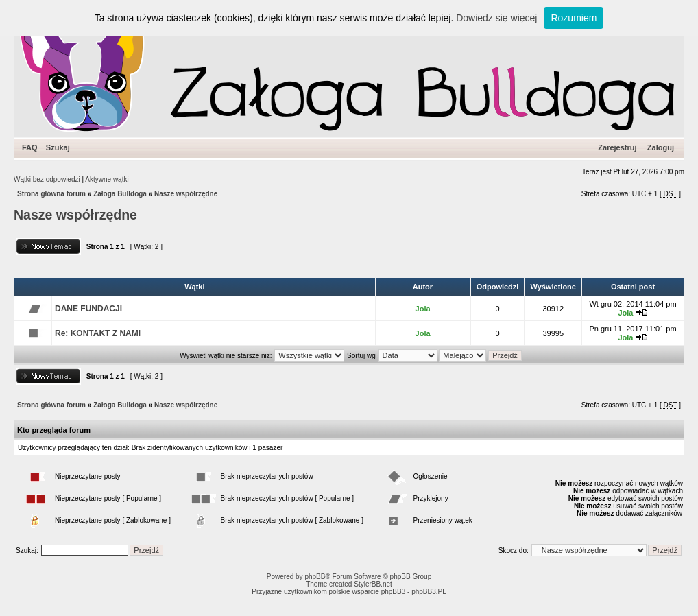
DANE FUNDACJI (88, 309)
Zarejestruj (617, 147)
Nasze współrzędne (186, 194)
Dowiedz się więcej (496, 18)
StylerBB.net (373, 584)
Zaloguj (661, 147)
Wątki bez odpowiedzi (47, 179)
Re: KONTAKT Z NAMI (98, 333)
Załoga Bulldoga (120, 194)
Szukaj (58, 147)
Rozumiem (574, 18)
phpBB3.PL (429, 592)
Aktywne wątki (107, 179)
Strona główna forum (51, 194)
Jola (423, 309)
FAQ (30, 147)
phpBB (315, 577)
